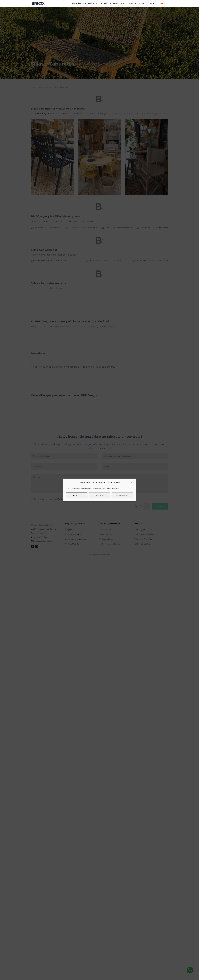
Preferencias (122, 495)
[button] (132, 483)
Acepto (77, 495)
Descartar (99, 495)
